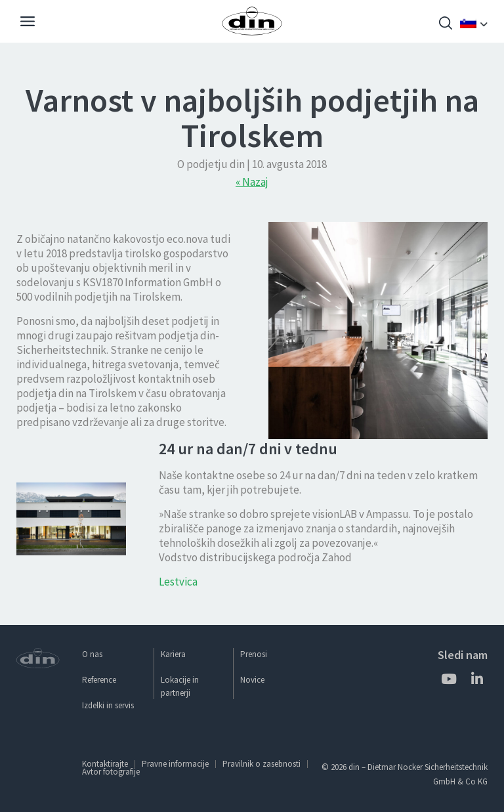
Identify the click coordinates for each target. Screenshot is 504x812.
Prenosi (254, 654)
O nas (92, 654)
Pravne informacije (175, 764)
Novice (252, 680)
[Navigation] (28, 23)
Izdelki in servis (108, 705)
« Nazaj (252, 182)
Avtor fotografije (111, 772)
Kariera (173, 654)
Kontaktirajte (105, 764)
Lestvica (178, 582)
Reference (99, 680)
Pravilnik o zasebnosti (262, 764)
